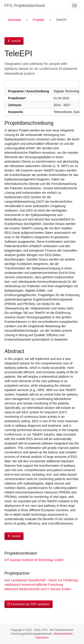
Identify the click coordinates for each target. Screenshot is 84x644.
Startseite (14, 20)
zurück (14, 41)
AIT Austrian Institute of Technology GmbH (34, 560)
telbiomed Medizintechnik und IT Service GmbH (38, 589)
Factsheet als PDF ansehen (29, 604)
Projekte (38, 20)
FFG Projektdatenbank (25, 6)
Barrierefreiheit (63, 634)
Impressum (42, 638)
